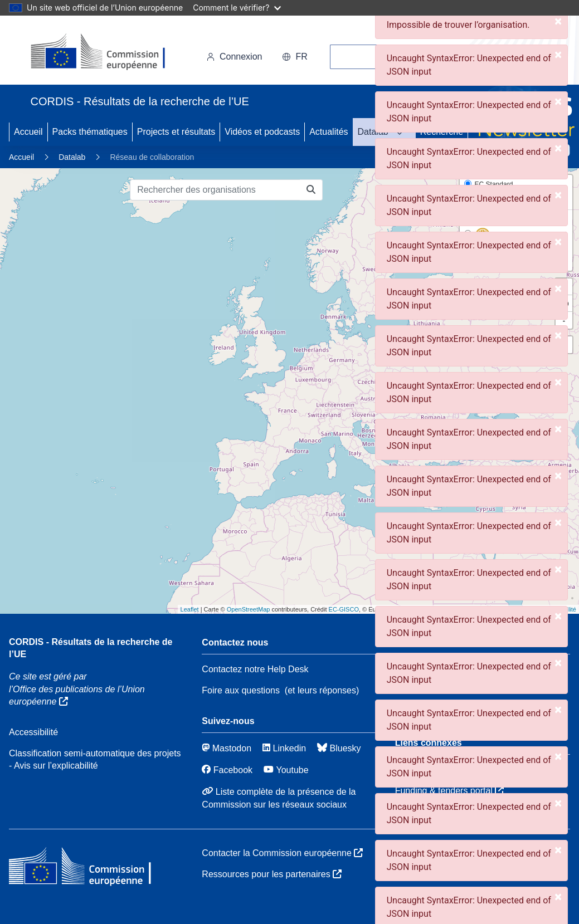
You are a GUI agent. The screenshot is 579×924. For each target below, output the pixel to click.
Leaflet (190, 609)
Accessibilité (33, 732)
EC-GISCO (344, 609)
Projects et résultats (176, 132)
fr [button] (295, 57)
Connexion (234, 57)
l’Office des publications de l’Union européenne (77, 695)
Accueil (28, 132)
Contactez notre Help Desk (255, 669)
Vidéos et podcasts (262, 132)
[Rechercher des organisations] (215, 190)
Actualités (329, 132)
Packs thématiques (90, 132)
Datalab (373, 132)
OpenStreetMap (249, 609)
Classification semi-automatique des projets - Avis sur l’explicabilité (95, 759)
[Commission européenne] (107, 52)
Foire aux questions (241, 690)
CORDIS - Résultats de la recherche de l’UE (91, 648)
